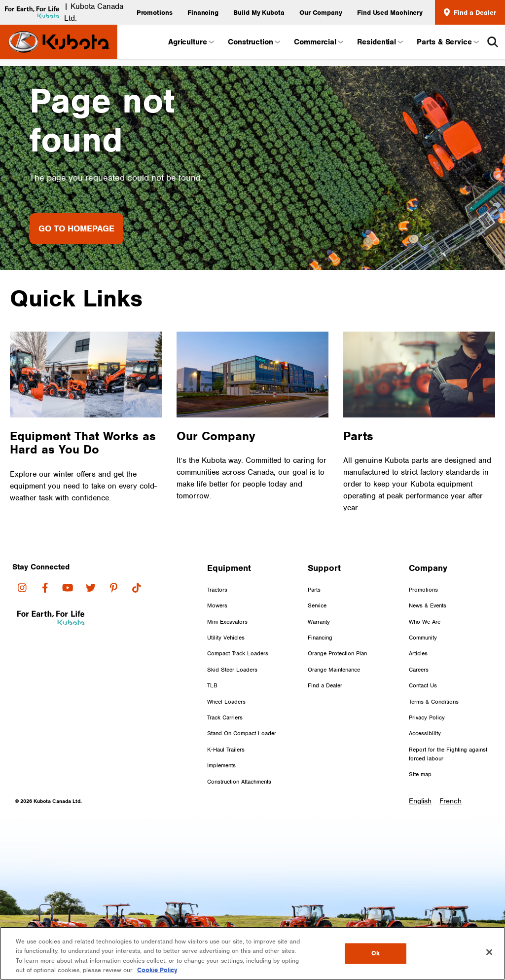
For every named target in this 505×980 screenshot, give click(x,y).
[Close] (489, 952)
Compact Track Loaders (238, 653)
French (451, 801)
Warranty (319, 622)
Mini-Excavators (227, 622)
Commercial (318, 42)
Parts (314, 590)
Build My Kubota (259, 12)
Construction (253, 42)
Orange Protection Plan (337, 653)
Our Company (321, 12)
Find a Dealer (470, 12)
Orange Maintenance (334, 670)
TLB (212, 685)
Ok (376, 954)
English (420, 801)
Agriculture (191, 42)
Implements (221, 765)
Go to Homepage (76, 229)
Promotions (155, 12)
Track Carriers (225, 717)
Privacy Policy (427, 717)
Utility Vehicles (226, 638)
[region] (252, 953)
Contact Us (423, 685)
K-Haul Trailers (226, 750)
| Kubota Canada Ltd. (62, 12)
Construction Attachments (239, 782)
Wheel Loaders (226, 702)
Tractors (217, 590)
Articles (418, 653)
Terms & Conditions (434, 702)
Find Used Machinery (390, 12)
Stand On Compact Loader (242, 733)
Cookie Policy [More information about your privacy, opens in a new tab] (157, 970)
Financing (203, 12)
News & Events (428, 605)
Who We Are (425, 622)
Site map (420, 774)
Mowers (217, 605)
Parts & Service (447, 42)
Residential (379, 42)
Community (423, 638)
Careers (419, 670)
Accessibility (425, 733)
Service (317, 605)
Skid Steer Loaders (232, 670)
